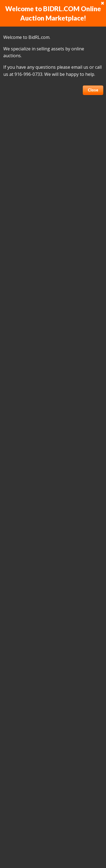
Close (93, 90)
